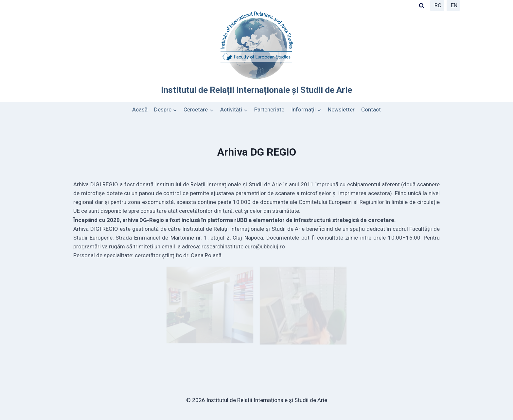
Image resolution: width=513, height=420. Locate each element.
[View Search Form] (421, 6)
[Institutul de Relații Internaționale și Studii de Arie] (256, 53)
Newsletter (341, 109)
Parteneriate (269, 109)
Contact (371, 109)
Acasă (140, 109)
